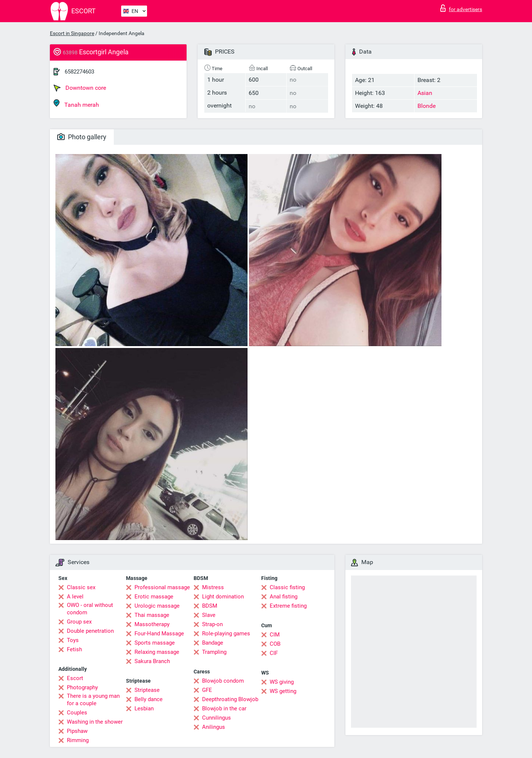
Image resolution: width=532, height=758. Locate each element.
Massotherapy (152, 624)
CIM (275, 635)
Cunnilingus (216, 718)
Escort (75, 678)
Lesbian (144, 709)
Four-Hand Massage (159, 634)
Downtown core (80, 88)
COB (275, 644)
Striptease (147, 690)
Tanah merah (76, 104)
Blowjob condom (223, 681)
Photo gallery (82, 137)
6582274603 (79, 72)
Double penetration (90, 631)
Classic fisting (287, 587)
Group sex (79, 622)
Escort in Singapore (72, 33)
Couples (77, 713)
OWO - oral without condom (90, 609)
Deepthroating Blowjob (230, 699)
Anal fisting (284, 597)
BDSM (210, 606)
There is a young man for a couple (93, 700)
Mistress (213, 587)
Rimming (78, 740)
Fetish (74, 649)
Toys (73, 640)
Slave (209, 615)
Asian (425, 93)
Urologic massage (157, 606)
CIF (274, 653)
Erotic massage (154, 597)
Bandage (213, 643)
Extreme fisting (288, 606)
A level (75, 597)
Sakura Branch (152, 661)
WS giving (282, 682)
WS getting (283, 691)
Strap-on (212, 624)
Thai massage (152, 615)
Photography (82, 687)
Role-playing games (226, 634)
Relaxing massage (157, 652)
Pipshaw (77, 731)
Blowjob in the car (224, 709)
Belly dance (149, 699)
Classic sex (81, 587)
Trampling (214, 652)
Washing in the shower (95, 722)
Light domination (223, 597)
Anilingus (214, 727)
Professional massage (162, 587)
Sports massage (155, 643)
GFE (207, 690)
